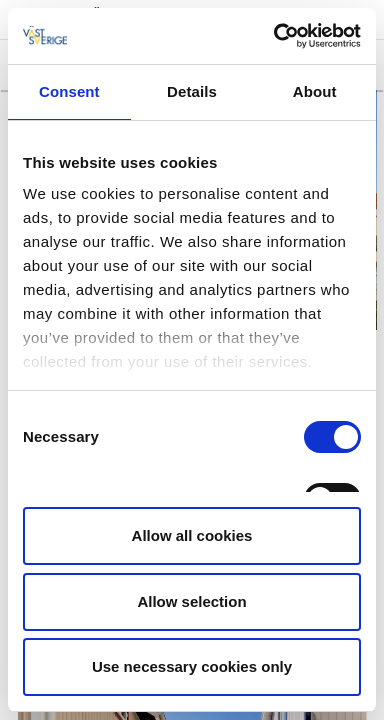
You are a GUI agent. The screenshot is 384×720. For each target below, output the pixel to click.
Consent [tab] (69, 91)
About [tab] (315, 91)
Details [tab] (192, 91)
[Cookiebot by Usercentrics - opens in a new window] (275, 36)
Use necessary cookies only (192, 666)
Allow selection (191, 601)
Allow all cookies (192, 535)
